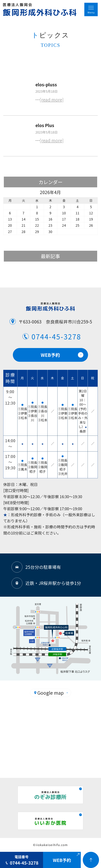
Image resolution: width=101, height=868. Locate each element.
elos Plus (45, 125)
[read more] (52, 99)
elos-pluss (46, 84)
